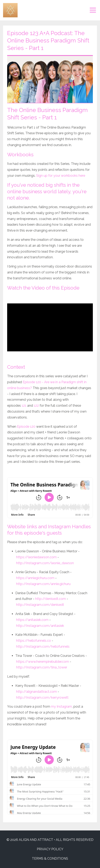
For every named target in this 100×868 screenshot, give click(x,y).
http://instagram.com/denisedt (40, 605)
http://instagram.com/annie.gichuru (43, 584)
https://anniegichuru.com (35, 578)
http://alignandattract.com (37, 692)
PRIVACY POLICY (50, 849)
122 (36, 406)
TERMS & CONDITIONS (50, 859)
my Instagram (61, 706)
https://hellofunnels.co (34, 641)
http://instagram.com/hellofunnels (43, 647)
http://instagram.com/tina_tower (42, 667)
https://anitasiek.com (32, 620)
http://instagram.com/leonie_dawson (45, 563)
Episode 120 (26, 427)
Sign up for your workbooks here (61, 176)
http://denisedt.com (51, 599)
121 (24, 406)
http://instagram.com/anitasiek (40, 626)
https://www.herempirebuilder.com (43, 662)
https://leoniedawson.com (36, 557)
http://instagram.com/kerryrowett (42, 698)
